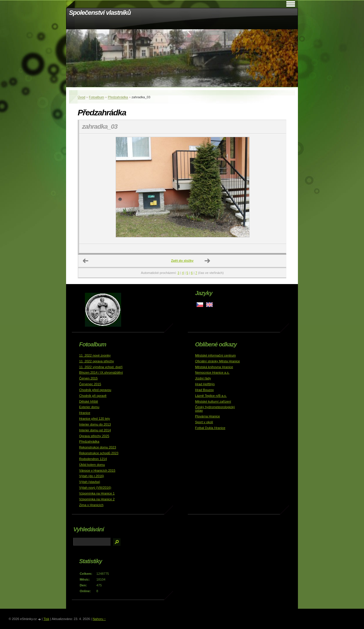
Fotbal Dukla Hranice (210, 428)
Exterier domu (89, 407)
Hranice (85, 413)
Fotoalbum (97, 97)
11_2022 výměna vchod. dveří (101, 367)
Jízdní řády (203, 378)
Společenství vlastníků (100, 13)
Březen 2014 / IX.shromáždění (101, 372)
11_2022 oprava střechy (97, 361)
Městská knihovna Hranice (214, 367)
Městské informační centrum (215, 355)
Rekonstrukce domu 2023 (98, 447)
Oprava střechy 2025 (94, 436)
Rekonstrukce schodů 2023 (99, 453)
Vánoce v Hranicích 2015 (97, 470)
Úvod (81, 97)
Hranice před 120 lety (94, 419)
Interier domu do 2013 (95, 424)
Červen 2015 (88, 378)
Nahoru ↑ (99, 619)
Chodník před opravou (95, 390)
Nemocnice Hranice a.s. (212, 372)
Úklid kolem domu (92, 465)
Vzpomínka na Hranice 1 (97, 493)
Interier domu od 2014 (95, 430)
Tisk (46, 619)
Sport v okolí (204, 422)
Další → (208, 261)
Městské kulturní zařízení (213, 401)
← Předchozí (86, 261)
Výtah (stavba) (90, 482)
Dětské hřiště (89, 401)
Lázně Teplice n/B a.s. (211, 396)
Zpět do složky (182, 261)
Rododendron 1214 (93, 459)
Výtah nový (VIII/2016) (95, 488)
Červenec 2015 (90, 384)
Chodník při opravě (93, 396)
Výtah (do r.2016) (92, 476)
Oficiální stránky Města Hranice (218, 361)
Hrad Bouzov (204, 390)
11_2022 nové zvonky (95, 355)
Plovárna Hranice (208, 416)
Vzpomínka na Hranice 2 (97, 499)
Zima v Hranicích (91, 505)
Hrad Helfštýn (205, 384)
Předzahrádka (118, 97)
